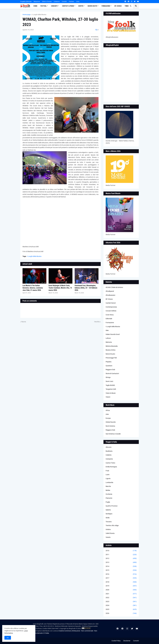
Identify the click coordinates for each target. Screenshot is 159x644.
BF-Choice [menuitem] (118, 6)
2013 (121, 562)
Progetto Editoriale (26, 2)
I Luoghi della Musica (39, 15)
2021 (121, 594)
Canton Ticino (110, 463)
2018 (121, 582)
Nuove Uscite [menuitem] (92, 6)
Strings (108, 377)
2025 (121, 609)
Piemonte (109, 498)
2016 (121, 574)
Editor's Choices (47, 2)
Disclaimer (127, 641)
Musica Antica (111, 350)
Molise (108, 490)
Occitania (109, 494)
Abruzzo (109, 447)
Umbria (108, 529)
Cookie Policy (116, 641)
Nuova (24, 322)
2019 (121, 586)
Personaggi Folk (111, 358)
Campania (109, 459)
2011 (121, 555)
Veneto (108, 537)
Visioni (108, 397)
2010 (121, 551)
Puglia (108, 502)
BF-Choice (109, 299)
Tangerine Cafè (111, 389)
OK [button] (8, 638)
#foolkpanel (110, 291)
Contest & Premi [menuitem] (68, 6)
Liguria (108, 478)
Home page (26, 15)
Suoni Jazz (109, 381)
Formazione (110, 323)
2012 (121, 558)
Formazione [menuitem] (106, 6)
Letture (108, 338)
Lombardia (109, 482)
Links (78, 2)
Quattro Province (112, 506)
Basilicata (109, 451)
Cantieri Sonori (111, 303)
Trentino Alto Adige (112, 525)
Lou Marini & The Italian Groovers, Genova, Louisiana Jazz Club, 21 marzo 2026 (33, 288)
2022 (121, 598)
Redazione (37, 2)
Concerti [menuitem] (54, 6)
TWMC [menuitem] (127, 6)
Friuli (107, 471)
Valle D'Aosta (110, 533)
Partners (71, 2)
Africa (108, 410)
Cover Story (110, 315)
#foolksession (110, 295)
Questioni (109, 366)
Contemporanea (111, 307)
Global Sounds (111, 422)
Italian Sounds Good (113, 334)
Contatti (64, 2)
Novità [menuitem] (81, 6)
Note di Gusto (110, 354)
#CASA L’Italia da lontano (114, 287)
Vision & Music (111, 393)
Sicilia (108, 518)
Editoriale (109, 319)
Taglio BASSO (110, 385)
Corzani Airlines (111, 311)
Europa (108, 418)
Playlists (109, 362)
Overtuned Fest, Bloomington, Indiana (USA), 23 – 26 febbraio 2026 (86, 288)
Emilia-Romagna (111, 467)
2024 (121, 605)
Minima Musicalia (112, 346)
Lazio (108, 475)
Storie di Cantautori (112, 374)
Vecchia (97, 322)
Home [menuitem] (35, 6)
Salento (108, 510)
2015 (121, 570)
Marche (108, 486)
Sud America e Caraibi (113, 434)
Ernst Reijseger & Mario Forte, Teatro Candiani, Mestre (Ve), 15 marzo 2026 (60, 288)
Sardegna (109, 514)
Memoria (109, 342)
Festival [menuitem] (44, 6)
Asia (107, 414)
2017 (121, 578)
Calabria (109, 455)
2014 (121, 566)
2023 (121, 602)
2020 (121, 590)
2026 (121, 613)
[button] (131, 6)
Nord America (110, 426)
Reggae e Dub (110, 370)
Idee (107, 330)
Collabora (57, 2)
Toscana (109, 522)
